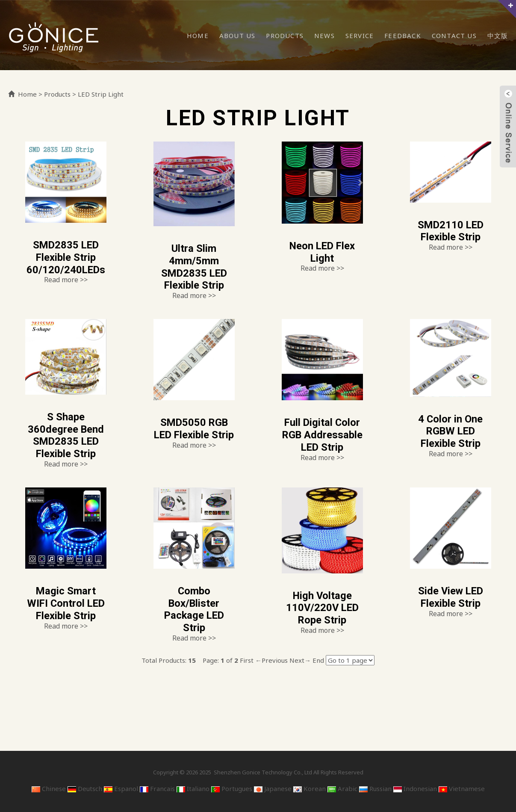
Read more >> (66, 280)
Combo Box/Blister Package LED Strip (194, 609)
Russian (375, 788)
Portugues (232, 788)
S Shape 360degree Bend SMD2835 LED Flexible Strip (66, 435)
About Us (237, 35)
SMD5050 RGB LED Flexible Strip (194, 435)
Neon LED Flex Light (322, 252)
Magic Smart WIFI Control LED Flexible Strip (66, 603)
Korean (310, 788)
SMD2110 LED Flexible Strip (450, 231)
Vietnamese (462, 788)
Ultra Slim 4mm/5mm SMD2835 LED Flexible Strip (194, 267)
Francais (157, 788)
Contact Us (454, 35)
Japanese (273, 788)
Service (360, 35)
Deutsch (85, 788)
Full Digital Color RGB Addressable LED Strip (322, 435)
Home (198, 35)
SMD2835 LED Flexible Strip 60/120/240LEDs (66, 257)
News (324, 35)
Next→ (300, 660)
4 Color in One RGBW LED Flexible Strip (451, 431)
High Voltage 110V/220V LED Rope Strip (322, 608)
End (318, 660)
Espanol (121, 788)
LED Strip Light (101, 94)
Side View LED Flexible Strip (450, 597)
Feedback (403, 35)
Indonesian (415, 788)
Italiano (193, 788)
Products (285, 35)
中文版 (498, 35)
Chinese (49, 788)
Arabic (342, 788)
